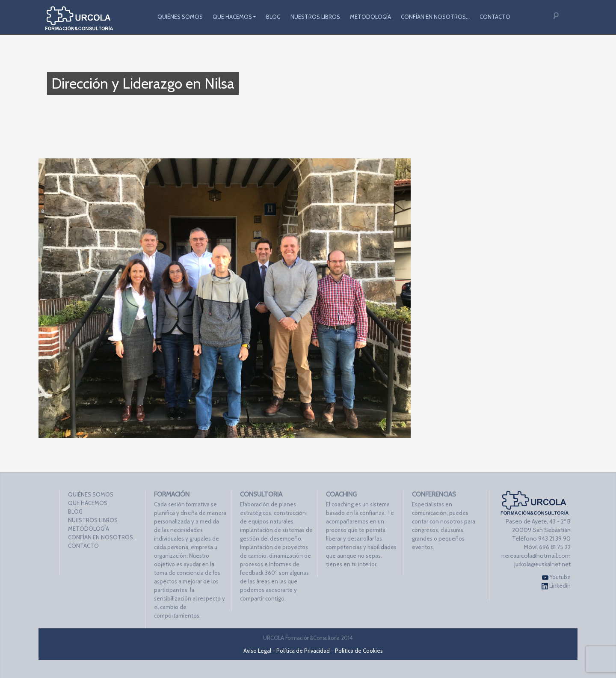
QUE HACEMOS (234, 17)
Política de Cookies (359, 651)
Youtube (556, 577)
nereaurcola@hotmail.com (536, 556)
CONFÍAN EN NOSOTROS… (435, 17)
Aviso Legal (257, 651)
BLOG (273, 17)
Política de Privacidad (303, 651)
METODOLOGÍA (370, 17)
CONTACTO (495, 17)
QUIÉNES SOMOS (180, 17)
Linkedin (556, 586)
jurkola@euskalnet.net (542, 564)
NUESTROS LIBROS (315, 17)
